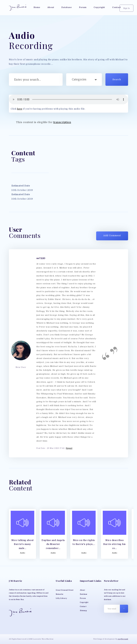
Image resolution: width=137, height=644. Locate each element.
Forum (83, 598)
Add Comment (112, 236)
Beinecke (60, 594)
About (83, 590)
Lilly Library (61, 598)
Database (84, 594)
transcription (62, 122)
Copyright (84, 602)
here (20, 109)
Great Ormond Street (65, 590)
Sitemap (83, 611)
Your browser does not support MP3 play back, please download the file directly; (68, 99)
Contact (83, 606)
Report (69, 448)
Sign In (127, 8)
